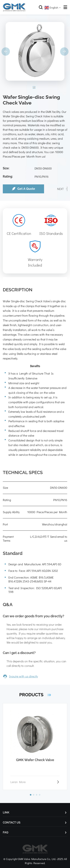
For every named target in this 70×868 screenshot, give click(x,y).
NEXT (60, 189)
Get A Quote (23, 189)
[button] (31, 795)
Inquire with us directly (20, 676)
